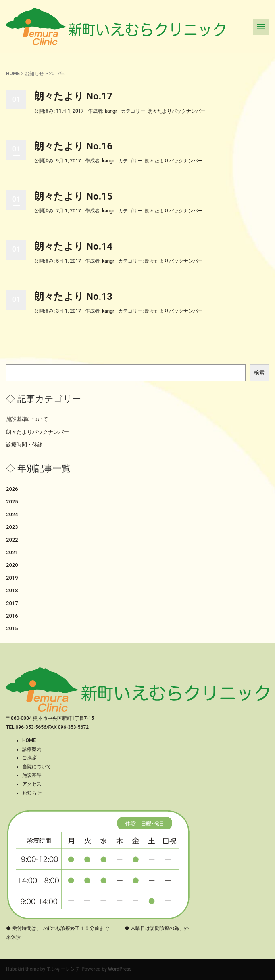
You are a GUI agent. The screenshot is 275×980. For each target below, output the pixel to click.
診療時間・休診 (24, 445)
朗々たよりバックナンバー (177, 111)
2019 (12, 578)
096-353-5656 (31, 727)
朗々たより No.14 (73, 246)
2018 (12, 590)
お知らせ (34, 74)
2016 (12, 616)
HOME (13, 74)
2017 (12, 603)
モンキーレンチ (63, 969)
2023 (12, 527)
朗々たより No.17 (73, 96)
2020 (12, 565)
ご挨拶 (29, 758)
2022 (12, 540)
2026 (12, 489)
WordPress (120, 969)
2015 (12, 628)
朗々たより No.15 (73, 196)
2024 (12, 514)
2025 (12, 502)
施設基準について (27, 419)
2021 (12, 552)
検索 (259, 373)
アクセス (32, 784)
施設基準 (32, 775)
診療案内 (32, 749)
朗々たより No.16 (73, 146)
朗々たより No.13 (73, 297)
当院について (37, 767)
